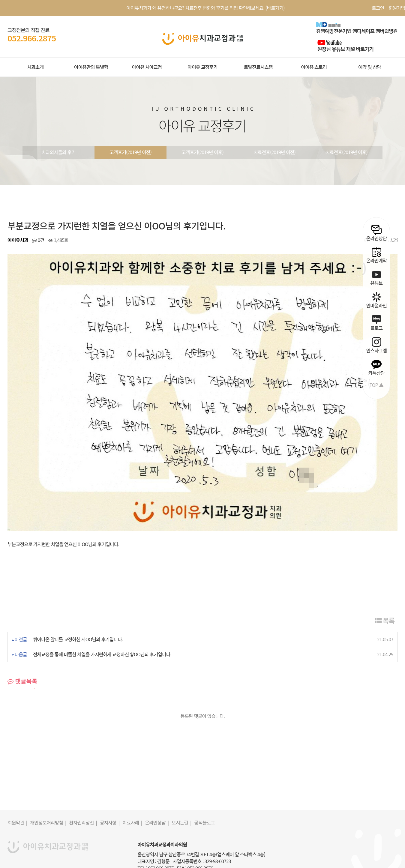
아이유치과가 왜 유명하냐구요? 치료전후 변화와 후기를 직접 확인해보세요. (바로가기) (206, 8)
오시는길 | (181, 791)
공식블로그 (204, 791)
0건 (38, 240)
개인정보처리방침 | (48, 791)
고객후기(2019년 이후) (202, 152)
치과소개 (35, 67)
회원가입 (397, 8)
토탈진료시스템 (258, 67)
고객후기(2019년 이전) (130, 152)
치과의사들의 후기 (58, 152)
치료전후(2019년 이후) (346, 152)
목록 (385, 589)
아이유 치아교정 (147, 67)
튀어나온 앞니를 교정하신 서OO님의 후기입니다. (78, 608)
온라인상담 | (157, 791)
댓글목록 (22, 650)
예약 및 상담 (370, 67)
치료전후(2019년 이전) (274, 152)
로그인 (378, 8)
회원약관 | (17, 791)
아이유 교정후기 (202, 67)
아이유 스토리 (314, 67)
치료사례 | (132, 791)
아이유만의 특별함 (91, 67)
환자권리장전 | (83, 791)
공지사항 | (110, 791)
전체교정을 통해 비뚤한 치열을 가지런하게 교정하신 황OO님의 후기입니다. (102, 623)
